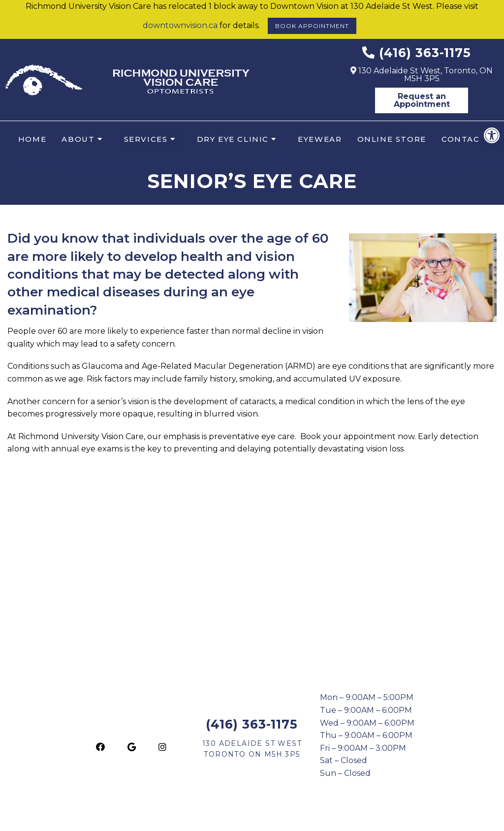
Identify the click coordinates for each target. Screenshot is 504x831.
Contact (464, 139)
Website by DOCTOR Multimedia (362, 820)
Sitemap (230, 820)
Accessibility (273, 820)
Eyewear (320, 139)
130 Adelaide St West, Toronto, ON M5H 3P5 (422, 75)
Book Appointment (312, 26)
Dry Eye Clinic (233, 139)
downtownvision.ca (180, 25)
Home (32, 139)
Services (146, 139)
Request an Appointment (422, 100)
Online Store (392, 139)
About (78, 139)
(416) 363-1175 (425, 53)
